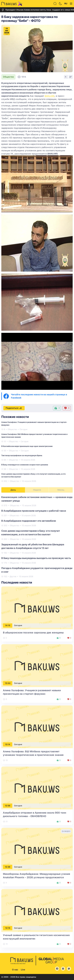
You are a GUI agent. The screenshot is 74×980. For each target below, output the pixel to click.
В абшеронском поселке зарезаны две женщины (33, 633)
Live (23, 970)
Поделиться (14, 408)
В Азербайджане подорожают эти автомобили (29, 521)
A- (66, 77)
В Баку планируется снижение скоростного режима (25, 465)
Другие (13, 576)
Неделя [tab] (37, 490)
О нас (15, 970)
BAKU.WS (50, 96)
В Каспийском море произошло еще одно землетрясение (27, 446)
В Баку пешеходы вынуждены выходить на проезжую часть (36, 558)
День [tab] (13, 490)
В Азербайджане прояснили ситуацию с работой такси (34, 511)
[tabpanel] (37, 537)
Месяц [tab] (61, 490)
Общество (8, 77)
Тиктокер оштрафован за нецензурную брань (22, 455)
